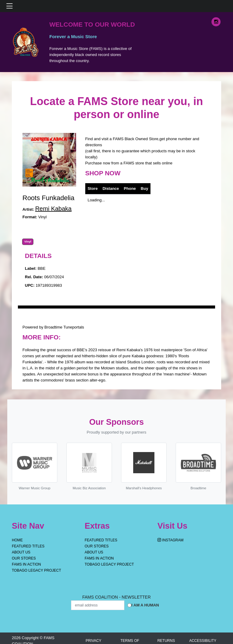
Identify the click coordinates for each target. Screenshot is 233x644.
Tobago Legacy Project (36, 570)
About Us (21, 552)
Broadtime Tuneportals (64, 327)
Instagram (171, 540)
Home (17, 540)
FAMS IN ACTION (26, 564)
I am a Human (145, 605)
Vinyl (28, 242)
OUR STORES (24, 558)
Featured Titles (28, 546)
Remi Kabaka (53, 209)
